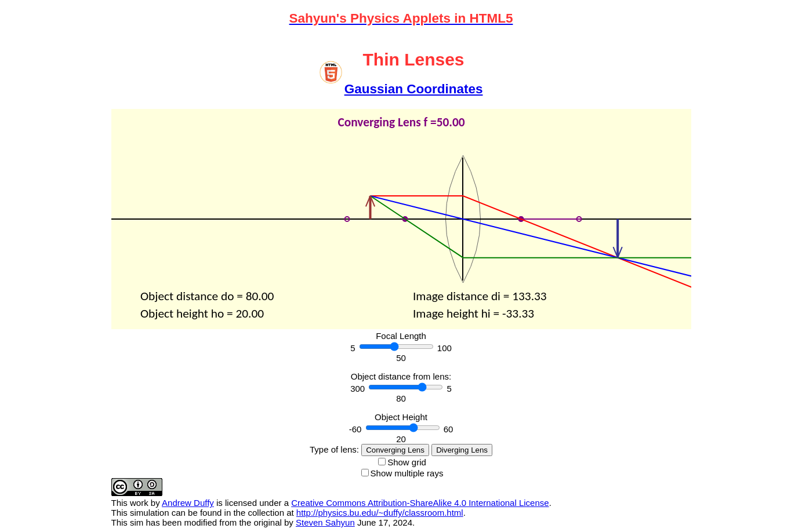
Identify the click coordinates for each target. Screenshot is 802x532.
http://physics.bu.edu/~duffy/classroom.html (380, 513)
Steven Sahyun (325, 522)
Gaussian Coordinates (414, 89)
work (139, 503)
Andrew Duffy (188, 503)
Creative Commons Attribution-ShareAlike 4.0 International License (420, 503)
